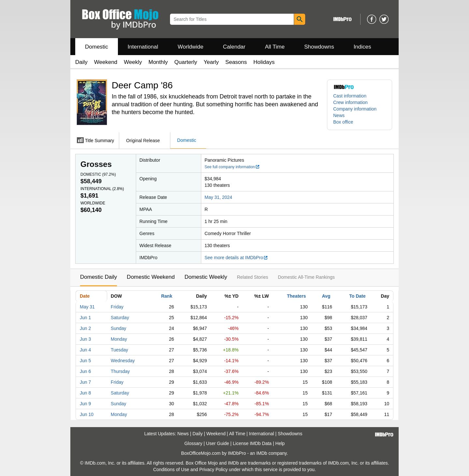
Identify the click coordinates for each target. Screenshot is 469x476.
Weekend (106, 62)
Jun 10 (87, 414)
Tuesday (119, 350)
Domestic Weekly (206, 277)
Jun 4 (85, 350)
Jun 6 (85, 371)
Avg (326, 296)
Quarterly (186, 62)
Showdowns (319, 47)
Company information (355, 109)
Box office (343, 122)
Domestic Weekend (151, 277)
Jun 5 (85, 361)
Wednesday (123, 361)
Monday (119, 339)
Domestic (97, 47)
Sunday (118, 328)
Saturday (120, 318)
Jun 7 (85, 382)
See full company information (232, 167)
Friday (117, 307)
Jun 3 (85, 339)
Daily (81, 62)
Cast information (350, 96)
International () (102, 189)
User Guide (218, 443)
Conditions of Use (171, 469)
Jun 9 (85, 404)
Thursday (120, 371)
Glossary (193, 443)
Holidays (264, 62)
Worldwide (190, 47)
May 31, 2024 (218, 197)
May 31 (87, 307)
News (339, 115)
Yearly (211, 62)
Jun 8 (85, 393)
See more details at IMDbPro (236, 258)
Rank (167, 296)
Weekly (133, 62)
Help (280, 443)
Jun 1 (85, 318)
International (143, 47)
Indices (362, 47)
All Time (275, 47)
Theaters (296, 296)
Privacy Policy (213, 469)
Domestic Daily (99, 277)
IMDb (262, 453)
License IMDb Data (252, 443)
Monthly (158, 62)
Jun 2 (85, 328)
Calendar (234, 47)
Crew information (350, 102)
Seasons (236, 62)
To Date (357, 296)
